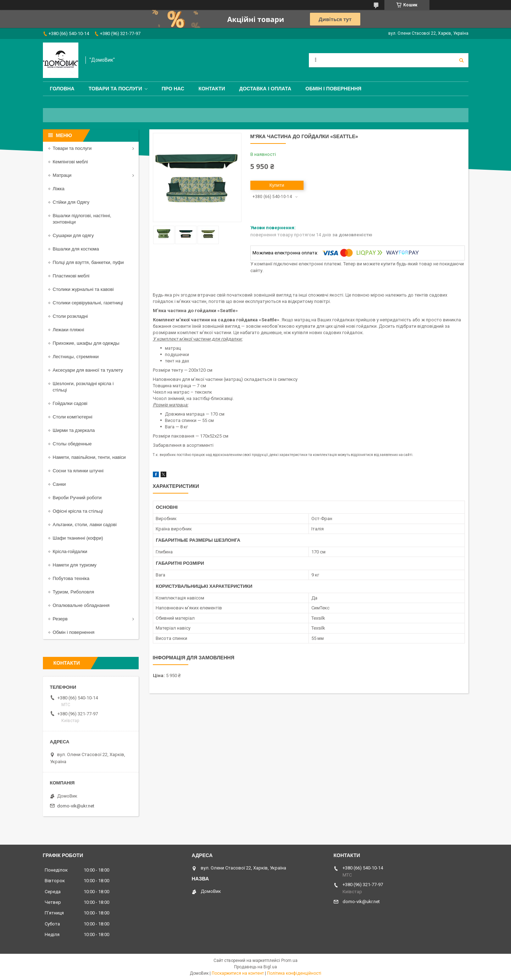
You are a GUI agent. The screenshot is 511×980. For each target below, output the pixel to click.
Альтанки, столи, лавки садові (85, 525)
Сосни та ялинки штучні (78, 471)
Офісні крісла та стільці (78, 511)
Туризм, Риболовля (74, 592)
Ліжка (59, 189)
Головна (62, 89)
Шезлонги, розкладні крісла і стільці (83, 387)
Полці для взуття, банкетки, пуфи (88, 262)
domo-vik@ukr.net (76, 806)
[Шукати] (461, 60)
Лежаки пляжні (69, 330)
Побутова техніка (71, 578)
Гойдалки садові (70, 403)
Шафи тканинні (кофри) (78, 538)
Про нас (173, 89)
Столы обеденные (72, 444)
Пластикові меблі (71, 276)
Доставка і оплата (265, 89)
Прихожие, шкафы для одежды (86, 343)
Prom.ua (289, 961)
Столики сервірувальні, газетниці (88, 303)
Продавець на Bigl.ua (255, 967)
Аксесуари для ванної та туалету (88, 370)
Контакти (212, 89)
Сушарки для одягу (73, 235)
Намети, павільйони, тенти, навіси (89, 457)
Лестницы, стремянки (76, 357)
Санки (59, 484)
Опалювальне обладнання (81, 605)
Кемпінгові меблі (70, 162)
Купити (277, 185)
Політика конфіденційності (294, 973)
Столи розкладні (70, 316)
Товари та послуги (115, 89)
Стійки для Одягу (71, 202)
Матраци (62, 175)
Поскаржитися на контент (238, 973)
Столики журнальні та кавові (83, 289)
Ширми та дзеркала (74, 430)
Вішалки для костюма (76, 249)
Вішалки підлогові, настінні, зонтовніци (82, 219)
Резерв (60, 619)
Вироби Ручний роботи (77, 498)
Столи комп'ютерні (73, 417)
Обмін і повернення (333, 89)
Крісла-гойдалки (70, 551)
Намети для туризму (75, 565)
